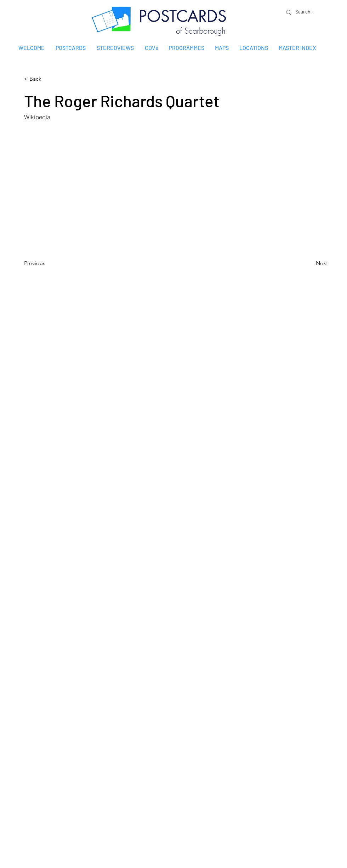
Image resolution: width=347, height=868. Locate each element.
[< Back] (47, 79)
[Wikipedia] (61, 117)
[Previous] (47, 263)
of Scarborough (201, 31)
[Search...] (306, 12)
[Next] (310, 263)
